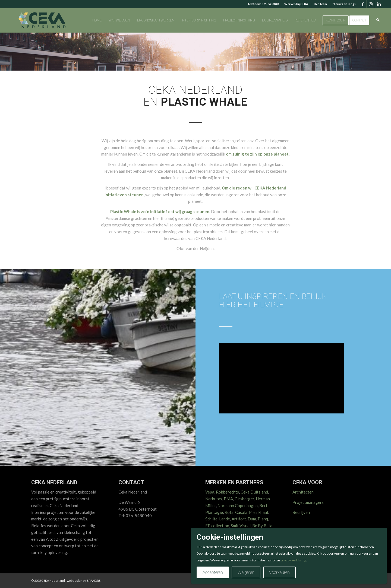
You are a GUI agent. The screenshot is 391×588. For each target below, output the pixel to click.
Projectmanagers (308, 502)
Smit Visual (241, 526)
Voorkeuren (279, 572)
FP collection (217, 526)
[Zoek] (378, 20)
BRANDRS (94, 581)
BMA (228, 499)
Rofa (229, 512)
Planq (263, 519)
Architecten (303, 492)
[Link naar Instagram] (371, 4)
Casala (241, 512)
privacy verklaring (293, 560)
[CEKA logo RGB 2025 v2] (42, 20)
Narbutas (214, 499)
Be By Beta (262, 526)
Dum (252, 519)
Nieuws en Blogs (344, 4)
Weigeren (246, 572)
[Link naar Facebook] (363, 4)
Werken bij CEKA (296, 4)
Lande (225, 519)
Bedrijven (301, 512)
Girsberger (244, 499)
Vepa (210, 492)
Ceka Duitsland (254, 492)
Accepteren (213, 572)
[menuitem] (296, 4)
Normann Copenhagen (238, 505)
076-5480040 (270, 4)
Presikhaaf (259, 512)
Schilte (211, 519)
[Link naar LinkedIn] (379, 4)
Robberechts (227, 492)
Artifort (239, 519)
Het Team (320, 4)
